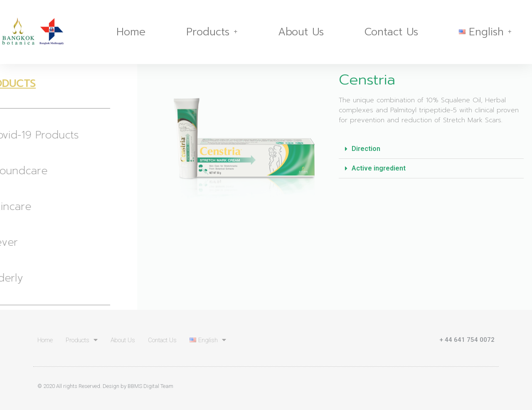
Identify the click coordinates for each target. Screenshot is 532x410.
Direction (366, 149)
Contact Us (391, 32)
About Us (301, 32)
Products (212, 32)
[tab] (431, 149)
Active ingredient (379, 168)
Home (131, 32)
